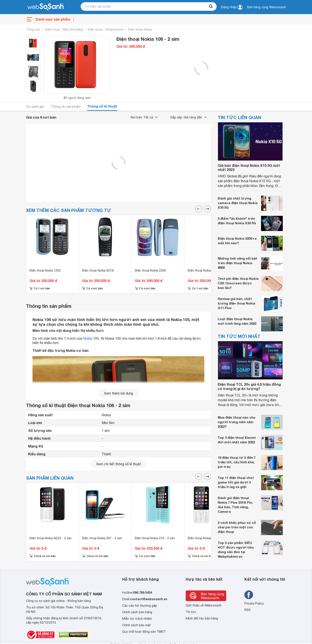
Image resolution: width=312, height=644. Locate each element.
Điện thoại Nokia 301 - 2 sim (102, 538)
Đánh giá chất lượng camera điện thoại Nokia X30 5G (238, 203)
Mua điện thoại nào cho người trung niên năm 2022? (237, 422)
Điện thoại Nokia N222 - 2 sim (50, 538)
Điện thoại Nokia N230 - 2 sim (209, 538)
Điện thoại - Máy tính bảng (64, 29)
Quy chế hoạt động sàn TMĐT (144, 632)
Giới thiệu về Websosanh (204, 605)
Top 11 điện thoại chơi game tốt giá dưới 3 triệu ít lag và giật (236, 482)
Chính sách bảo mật (136, 625)
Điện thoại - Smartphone (106, 29)
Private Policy (254, 603)
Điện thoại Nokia (140, 29)
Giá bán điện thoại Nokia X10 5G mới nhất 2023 (249, 167)
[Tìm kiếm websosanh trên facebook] (249, 595)
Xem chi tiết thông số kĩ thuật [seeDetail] (119, 464)
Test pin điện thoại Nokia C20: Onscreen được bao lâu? (238, 283)
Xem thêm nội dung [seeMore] (119, 393)
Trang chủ (33, 29)
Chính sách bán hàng (137, 612)
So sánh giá (35, 107)
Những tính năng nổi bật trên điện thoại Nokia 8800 (237, 263)
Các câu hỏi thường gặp (140, 606)
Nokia (88, 338)
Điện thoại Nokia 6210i (98, 270)
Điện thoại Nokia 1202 (45, 270)
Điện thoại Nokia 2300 (150, 270)
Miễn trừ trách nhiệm (137, 619)
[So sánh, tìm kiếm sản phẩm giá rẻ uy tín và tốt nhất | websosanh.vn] (45, 7)
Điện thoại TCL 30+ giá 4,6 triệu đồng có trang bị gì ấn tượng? (249, 386)
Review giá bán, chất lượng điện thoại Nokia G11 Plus (236, 303)
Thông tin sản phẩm (66, 107)
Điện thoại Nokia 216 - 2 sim (155, 538)
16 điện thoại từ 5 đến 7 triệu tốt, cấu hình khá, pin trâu (237, 462)
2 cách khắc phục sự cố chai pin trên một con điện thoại (237, 527)
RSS (248, 610)
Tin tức (191, 612)
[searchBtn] (211, 7)
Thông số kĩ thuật (102, 106)
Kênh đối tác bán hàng (202, 618)
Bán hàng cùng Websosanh (266, 7)
